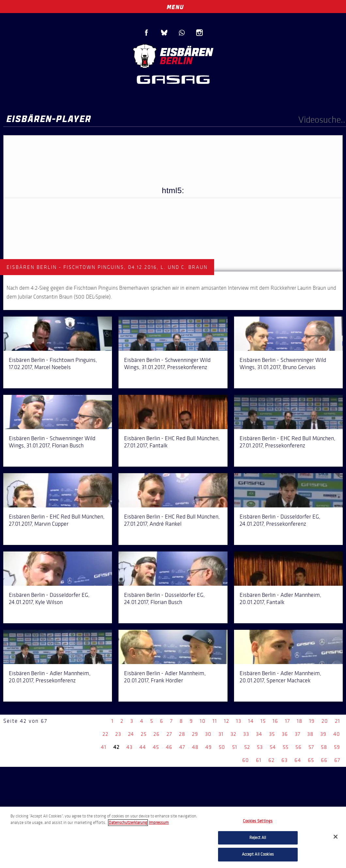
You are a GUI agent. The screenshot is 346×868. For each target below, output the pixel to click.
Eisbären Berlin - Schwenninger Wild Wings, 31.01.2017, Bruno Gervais (283, 364)
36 (285, 734)
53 (260, 747)
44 (143, 747)
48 (195, 747)
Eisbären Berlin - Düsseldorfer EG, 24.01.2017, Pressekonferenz (280, 520)
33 (246, 734)
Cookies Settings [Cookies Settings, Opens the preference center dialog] (258, 821)
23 (118, 734)
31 (221, 734)
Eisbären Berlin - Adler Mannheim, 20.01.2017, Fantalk (280, 598)
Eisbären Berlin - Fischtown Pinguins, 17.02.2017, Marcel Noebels (53, 364)
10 (203, 721)
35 (272, 734)
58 (324, 747)
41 (104, 747)
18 (299, 721)
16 (275, 721)
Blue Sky (164, 33)
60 (246, 760)
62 (271, 760)
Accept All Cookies (258, 854)
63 (284, 760)
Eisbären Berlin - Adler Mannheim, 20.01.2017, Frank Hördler (165, 677)
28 (182, 734)
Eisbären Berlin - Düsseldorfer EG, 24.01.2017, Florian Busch (164, 598)
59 (337, 747)
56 (299, 747)
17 (287, 721)
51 (235, 747)
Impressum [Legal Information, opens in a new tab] (159, 823)
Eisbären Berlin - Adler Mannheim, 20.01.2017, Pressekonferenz (50, 677)
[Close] (336, 837)
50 (222, 747)
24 (131, 734)
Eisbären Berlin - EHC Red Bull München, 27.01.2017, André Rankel (172, 520)
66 (324, 760)
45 (156, 747)
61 (259, 760)
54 (273, 747)
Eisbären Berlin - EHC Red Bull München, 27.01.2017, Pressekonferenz (287, 442)
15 (263, 721)
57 (311, 747)
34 (259, 734)
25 (144, 734)
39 (323, 734)
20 (325, 721)
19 (312, 721)
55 (286, 747)
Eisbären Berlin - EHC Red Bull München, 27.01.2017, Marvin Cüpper (57, 520)
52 (247, 747)
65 (311, 760)
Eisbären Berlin (173, 55)
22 (105, 734)
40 (337, 734)
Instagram (199, 33)
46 (169, 747)
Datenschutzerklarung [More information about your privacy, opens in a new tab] (128, 823)
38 (310, 734)
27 (169, 734)
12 (227, 721)
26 (157, 734)
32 (233, 734)
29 (195, 734)
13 (239, 721)
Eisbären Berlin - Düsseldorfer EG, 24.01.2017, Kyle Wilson (49, 598)
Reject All (258, 838)
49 (209, 747)
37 (298, 734)
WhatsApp (182, 33)
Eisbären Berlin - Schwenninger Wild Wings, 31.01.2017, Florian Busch (52, 442)
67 (337, 760)
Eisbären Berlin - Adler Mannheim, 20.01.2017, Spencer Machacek (280, 677)
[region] (173, 837)
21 (338, 721)
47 (182, 747)
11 (215, 721)
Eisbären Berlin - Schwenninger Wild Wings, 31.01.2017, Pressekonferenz (167, 364)
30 (208, 734)
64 (298, 760)
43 (129, 747)
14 (251, 721)
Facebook (147, 33)
